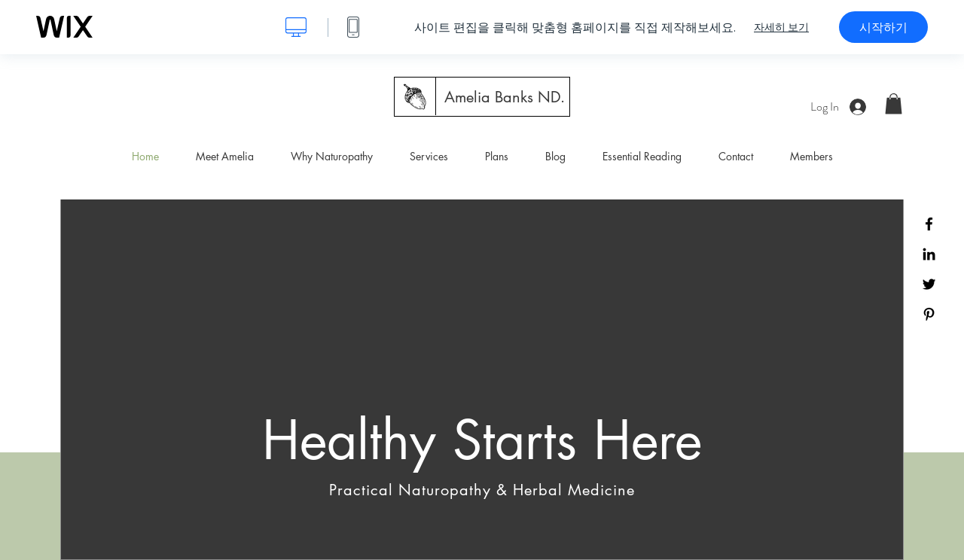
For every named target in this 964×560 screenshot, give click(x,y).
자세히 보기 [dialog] (781, 27)
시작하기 (883, 27)
